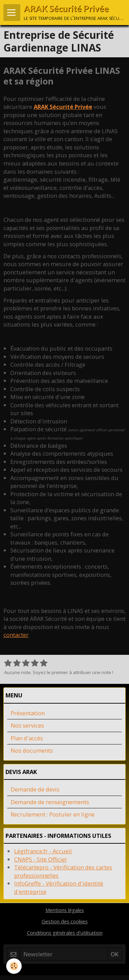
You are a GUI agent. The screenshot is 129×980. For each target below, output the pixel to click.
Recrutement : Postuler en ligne (53, 814)
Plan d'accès (27, 738)
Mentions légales (65, 910)
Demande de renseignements (50, 802)
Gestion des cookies (65, 921)
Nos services (27, 725)
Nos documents (32, 750)
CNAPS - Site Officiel (40, 859)
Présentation (28, 713)
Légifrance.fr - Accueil (43, 851)
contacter (16, 635)
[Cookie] (14, 966)
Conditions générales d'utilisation (65, 933)
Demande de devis (35, 789)
